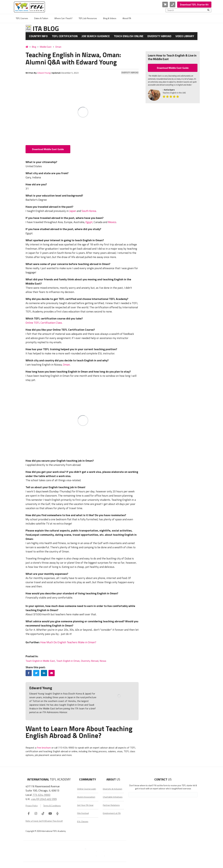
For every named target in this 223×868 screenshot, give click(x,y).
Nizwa (103, 661)
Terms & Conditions (52, 806)
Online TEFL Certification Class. (44, 323)
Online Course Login (87, 789)
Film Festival (83, 813)
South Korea (89, 211)
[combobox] (187, 10)
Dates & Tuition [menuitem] (41, 18)
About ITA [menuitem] (127, 18)
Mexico (112, 222)
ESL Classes (83, 821)
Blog (34, 47)
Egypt (89, 222)
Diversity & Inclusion (113, 789)
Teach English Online (129, 36)
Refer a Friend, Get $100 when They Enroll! (44, 821)
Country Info (38, 36)
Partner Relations (111, 805)
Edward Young (44, 73)
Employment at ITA (112, 813)
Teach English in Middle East (40, 661)
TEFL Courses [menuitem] (22, 18)
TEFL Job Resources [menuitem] (88, 18)
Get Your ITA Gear (85, 805)
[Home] (27, 47)
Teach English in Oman (68, 661)
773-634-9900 (41, 795)
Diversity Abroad (159, 36)
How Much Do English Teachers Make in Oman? (68, 642)
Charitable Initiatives (113, 797)
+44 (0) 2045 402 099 (44, 799)
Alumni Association (86, 797)
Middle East (46, 47)
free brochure (44, 748)
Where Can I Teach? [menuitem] (63, 18)
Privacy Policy (32, 806)
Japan (73, 211)
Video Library (185, 36)
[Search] (208, 10)
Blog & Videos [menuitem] (110, 18)
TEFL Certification (65, 36)
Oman (58, 47)
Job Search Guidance (96, 36)
